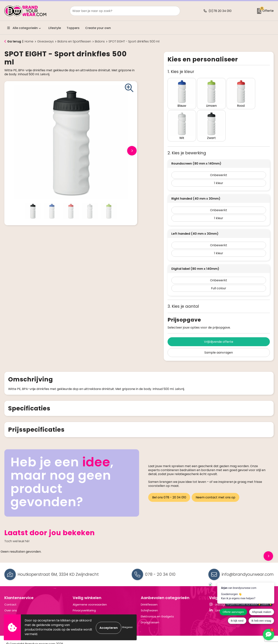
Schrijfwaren (149, 602)
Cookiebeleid (82, 608)
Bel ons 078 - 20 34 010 (169, 489)
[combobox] (121, 11)
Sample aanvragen (219, 345)
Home (29, 42)
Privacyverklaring (84, 602)
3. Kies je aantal (183, 298)
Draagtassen (150, 614)
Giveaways (45, 42)
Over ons (11, 602)
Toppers (73, 28)
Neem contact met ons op (216, 489)
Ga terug (14, 41)
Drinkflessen (149, 597)
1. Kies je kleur (181, 72)
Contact (10, 597)
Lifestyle (55, 28)
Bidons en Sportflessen (74, 42)
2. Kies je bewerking (187, 145)
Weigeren (127, 627)
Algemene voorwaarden (90, 597)
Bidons (100, 42)
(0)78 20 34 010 (220, 11)
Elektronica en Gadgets (157, 608)
